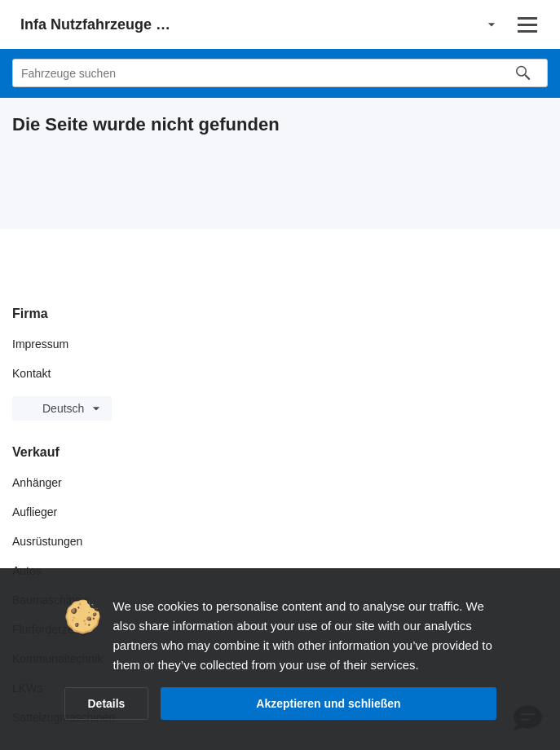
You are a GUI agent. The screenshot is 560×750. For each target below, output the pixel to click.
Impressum (40, 344)
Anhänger (37, 483)
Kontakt (31, 373)
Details (107, 704)
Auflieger (35, 512)
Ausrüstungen (47, 541)
